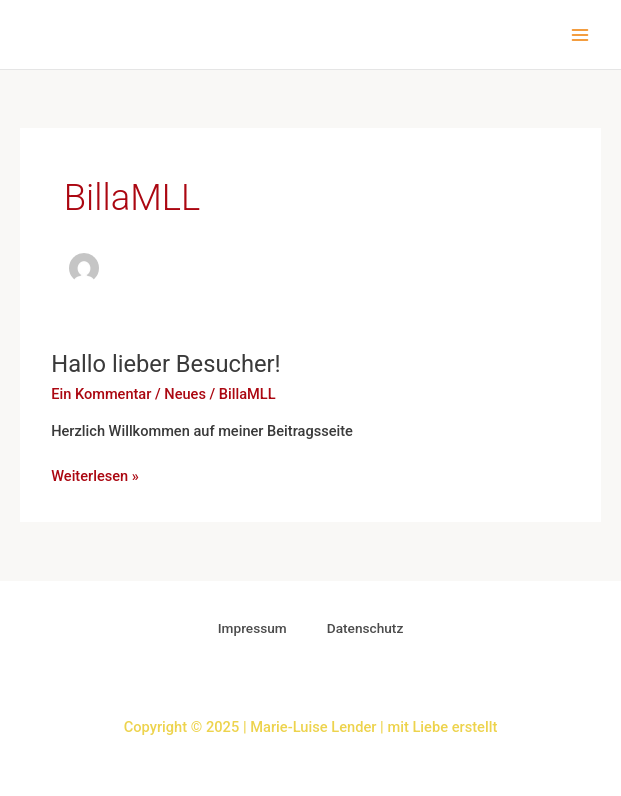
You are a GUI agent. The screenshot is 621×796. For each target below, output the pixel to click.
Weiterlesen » (95, 475)
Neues (185, 394)
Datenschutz (365, 628)
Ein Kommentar (101, 394)
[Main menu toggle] (580, 35)
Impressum (252, 628)
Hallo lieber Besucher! (165, 364)
